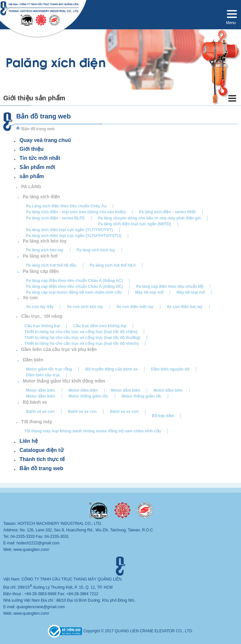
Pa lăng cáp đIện (41, 271)
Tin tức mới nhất (40, 158)
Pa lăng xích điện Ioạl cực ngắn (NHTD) (134, 224)
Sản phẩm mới (37, 167)
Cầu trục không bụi (42, 326)
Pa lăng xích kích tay (96, 250)
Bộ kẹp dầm (163, 416)
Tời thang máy (37, 422)
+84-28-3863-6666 (40, 594)
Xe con (30, 298)
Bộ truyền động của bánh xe (111, 369)
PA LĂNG (31, 187)
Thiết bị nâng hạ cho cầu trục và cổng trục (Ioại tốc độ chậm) (81, 332)
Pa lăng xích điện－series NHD (167, 212)
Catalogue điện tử (42, 450)
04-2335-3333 (23, 537)
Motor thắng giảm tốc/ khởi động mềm (64, 381)
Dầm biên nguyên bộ (170, 369)
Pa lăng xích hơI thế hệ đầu (51, 265)
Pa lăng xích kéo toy (45, 241)
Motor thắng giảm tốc (88, 396)
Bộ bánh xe (35, 402)
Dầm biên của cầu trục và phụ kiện (59, 349)
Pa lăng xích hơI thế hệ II (113, 265)
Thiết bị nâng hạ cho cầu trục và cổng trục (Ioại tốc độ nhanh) (81, 343)
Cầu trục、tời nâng (42, 316)
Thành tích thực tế (42, 459)
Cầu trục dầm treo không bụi (100, 326)
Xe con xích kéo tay (85, 307)
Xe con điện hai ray (185, 307)
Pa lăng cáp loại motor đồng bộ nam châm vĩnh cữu (74, 292)
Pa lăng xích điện (41, 197)
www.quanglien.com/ (31, 550)
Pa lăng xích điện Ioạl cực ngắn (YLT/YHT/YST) (69, 230)
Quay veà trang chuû (45, 140)
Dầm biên (33, 360)
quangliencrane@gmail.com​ (41, 607)
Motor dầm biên (41, 390)
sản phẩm (32, 176)
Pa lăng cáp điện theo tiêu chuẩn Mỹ (170, 287)
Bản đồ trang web (41, 468)
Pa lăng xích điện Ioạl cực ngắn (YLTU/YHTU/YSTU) (74, 236)
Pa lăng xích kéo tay (45, 250)
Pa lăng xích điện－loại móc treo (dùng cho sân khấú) (76, 212)
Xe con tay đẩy (40, 307)
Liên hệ (29, 441)
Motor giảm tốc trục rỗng (49, 369)
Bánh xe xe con (40, 412)
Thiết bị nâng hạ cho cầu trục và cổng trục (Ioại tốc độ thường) (82, 338)
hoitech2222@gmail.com (38, 543)
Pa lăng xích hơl (40, 256)
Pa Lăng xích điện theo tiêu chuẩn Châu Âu (66, 206)
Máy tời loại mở (149, 292)
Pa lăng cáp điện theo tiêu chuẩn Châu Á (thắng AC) (74, 281)
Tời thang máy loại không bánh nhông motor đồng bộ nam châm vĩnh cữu (93, 431)
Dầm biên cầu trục (43, 375)
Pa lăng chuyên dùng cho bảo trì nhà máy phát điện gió (149, 218)
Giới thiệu (32, 149)
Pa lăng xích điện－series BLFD (55, 218)
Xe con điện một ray (135, 307)
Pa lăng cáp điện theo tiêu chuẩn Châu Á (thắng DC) (74, 287)
